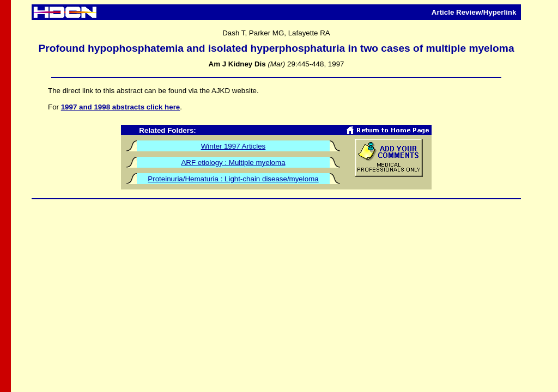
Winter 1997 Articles (233, 146)
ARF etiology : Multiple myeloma (233, 163)
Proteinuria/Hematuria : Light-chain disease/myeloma (233, 179)
